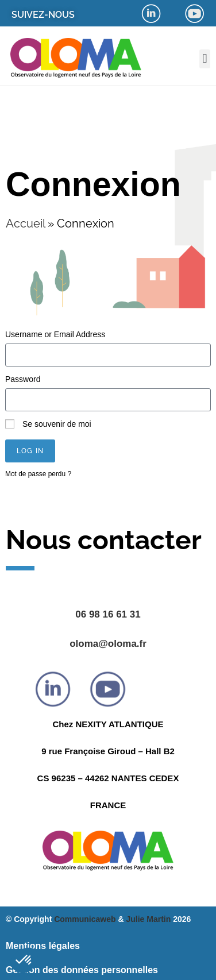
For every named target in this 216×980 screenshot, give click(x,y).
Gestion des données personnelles (82, 970)
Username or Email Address (55, 334)
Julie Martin (148, 919)
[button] (205, 59)
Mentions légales (43, 946)
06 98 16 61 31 (108, 614)
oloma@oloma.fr (108, 644)
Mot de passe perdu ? (38, 474)
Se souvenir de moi (48, 424)
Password (23, 379)
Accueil (25, 223)
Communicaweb (85, 919)
